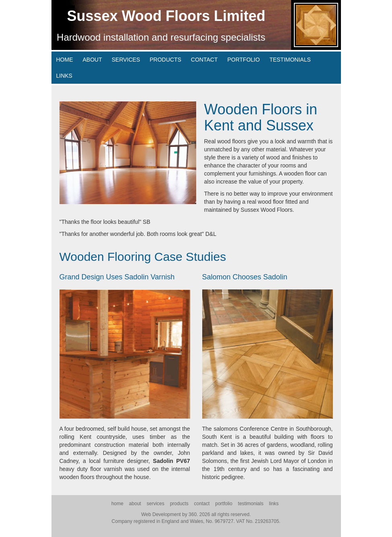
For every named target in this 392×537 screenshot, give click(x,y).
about (92, 60)
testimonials (290, 60)
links (64, 76)
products (165, 60)
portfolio (243, 60)
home (65, 60)
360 (193, 514)
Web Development (161, 514)
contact (204, 60)
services (126, 60)
